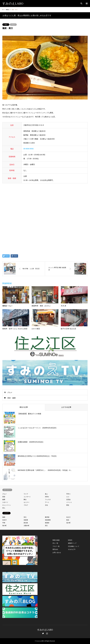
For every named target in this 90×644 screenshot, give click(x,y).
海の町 (4, 526)
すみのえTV (72, 549)
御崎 (4, 517)
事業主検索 (56, 540)
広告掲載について (74, 546)
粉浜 (6, 25)
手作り (68, 494)
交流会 (68, 500)
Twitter (43, 633)
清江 (46, 526)
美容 (4, 497)
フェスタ (48, 500)
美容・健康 (11, 398)
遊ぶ (46, 494)
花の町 (68, 523)
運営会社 (55, 549)
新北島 (26, 523)
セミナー (26, 502)
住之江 (68, 517)
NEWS (70, 540)
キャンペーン (7, 505)
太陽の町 (26, 526)
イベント (69, 502)
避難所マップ (72, 543)
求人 (4, 508)
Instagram (47, 633)
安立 (25, 517)
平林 (4, 523)
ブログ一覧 (56, 546)
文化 (46, 505)
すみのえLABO (45, 630)
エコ (68, 497)
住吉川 (4, 520)
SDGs (47, 497)
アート (47, 502)
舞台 (25, 500)
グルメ (13, 25)
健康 (4, 500)
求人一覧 (55, 543)
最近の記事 (24, 407)
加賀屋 (26, 520)
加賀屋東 (48, 520)
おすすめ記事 (66, 407)
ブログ (26, 505)
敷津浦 (47, 517)
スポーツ (5, 502)
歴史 (68, 505)
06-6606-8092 (29, 149)
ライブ (26, 494)
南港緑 (47, 523)
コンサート (27, 497)
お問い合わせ (57, 553)
